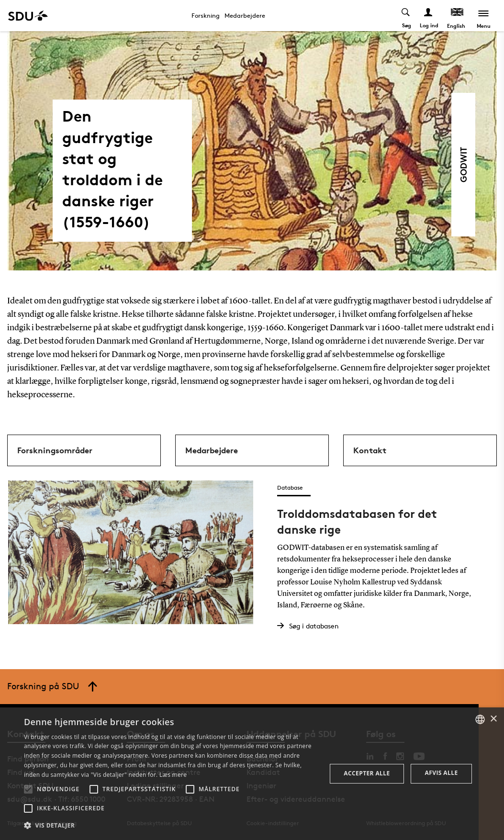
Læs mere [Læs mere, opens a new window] (173, 775)
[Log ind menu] (429, 16)
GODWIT (463, 165)
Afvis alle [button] (442, 773)
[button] (28, 789)
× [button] (493, 719)
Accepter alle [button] (367, 773)
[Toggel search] (406, 16)
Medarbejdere (245, 15)
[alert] (252, 774)
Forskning (206, 15)
